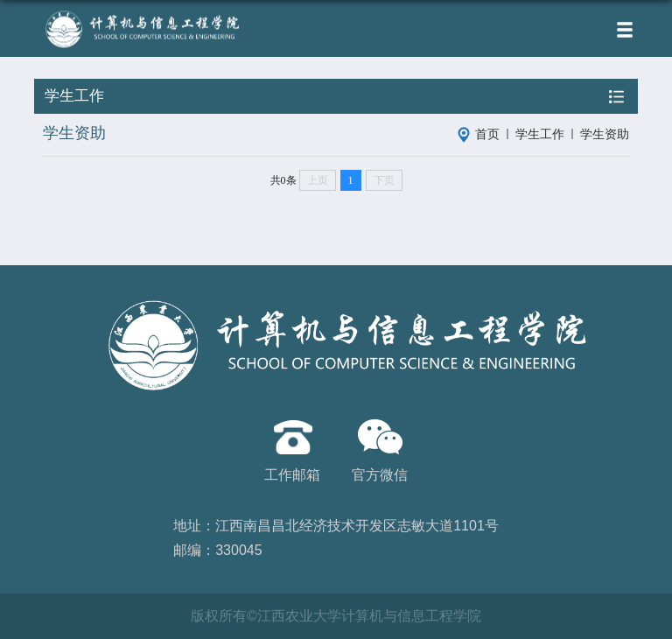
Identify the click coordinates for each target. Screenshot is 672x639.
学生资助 (605, 134)
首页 (487, 134)
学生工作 (540, 134)
